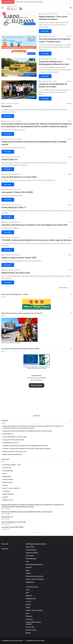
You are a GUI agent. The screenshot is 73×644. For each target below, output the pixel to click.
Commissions (30, 556)
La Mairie (5, 497)
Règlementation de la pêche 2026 (16, 273)
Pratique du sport (8, 482)
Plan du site (5, 544)
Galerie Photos (30, 547)
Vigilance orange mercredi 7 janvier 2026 (19, 258)
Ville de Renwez (44, 14)
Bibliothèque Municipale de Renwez (36, 544)
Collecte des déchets (32, 553)
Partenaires (5, 549)
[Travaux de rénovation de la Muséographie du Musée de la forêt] (19, 67)
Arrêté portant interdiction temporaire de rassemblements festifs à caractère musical (27, 431)
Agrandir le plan (36, 416)
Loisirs (5, 474)
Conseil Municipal (8, 471)
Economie (29, 567)
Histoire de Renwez (8, 494)
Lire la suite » (45, 31)
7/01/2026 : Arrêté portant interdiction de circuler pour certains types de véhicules (36, 240)
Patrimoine (29, 596)
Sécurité (5, 485)
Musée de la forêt (8, 500)
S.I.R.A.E (28, 602)
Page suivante (65, 288)
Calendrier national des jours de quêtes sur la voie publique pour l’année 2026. (35, 225)
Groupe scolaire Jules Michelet (35, 579)
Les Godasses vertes (32, 587)
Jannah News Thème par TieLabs (35, 641)
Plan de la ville (7, 468)
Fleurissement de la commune (35, 576)
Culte (27, 562)
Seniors (28, 607)
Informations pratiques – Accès (12, 465)
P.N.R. (27, 593)
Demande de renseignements (34, 564)
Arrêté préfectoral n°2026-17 (14, 207)
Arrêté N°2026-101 (10, 160)
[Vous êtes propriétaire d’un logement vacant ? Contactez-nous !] (19, 46)
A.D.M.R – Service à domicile (11, 488)
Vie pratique (6, 491)
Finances (28, 573)
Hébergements (7, 476)
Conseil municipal (8, 479)
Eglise (28, 570)
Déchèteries (7, 106)
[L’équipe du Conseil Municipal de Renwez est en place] (19, 90)
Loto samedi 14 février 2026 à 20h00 (17, 192)
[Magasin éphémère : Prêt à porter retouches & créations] (19, 19)
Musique (28, 633)
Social (28, 613)
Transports (29, 616)
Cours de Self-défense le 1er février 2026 (19, 177)
